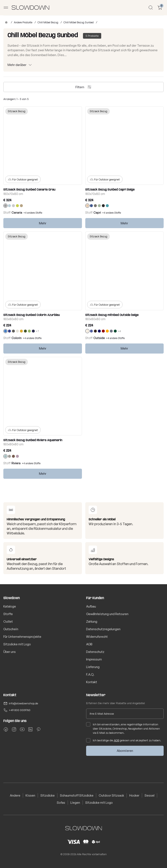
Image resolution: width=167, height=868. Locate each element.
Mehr (43, 223)
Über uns (10, 652)
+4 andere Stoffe (33, 213)
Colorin (17, 338)
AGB (89, 644)
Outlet (8, 621)
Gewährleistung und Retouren (107, 614)
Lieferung (93, 667)
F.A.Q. (90, 674)
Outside (99, 338)
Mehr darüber (17, 65)
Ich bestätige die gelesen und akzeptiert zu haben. (124, 740)
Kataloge (10, 606)
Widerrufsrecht (97, 637)
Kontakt (92, 682)
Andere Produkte (23, 22)
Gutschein (11, 629)
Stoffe (8, 614)
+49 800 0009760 (20, 710)
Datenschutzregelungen (103, 629)
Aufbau (91, 606)
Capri (97, 212)
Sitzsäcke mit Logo (17, 644)
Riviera (16, 463)
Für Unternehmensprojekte (22, 637)
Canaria (17, 212)
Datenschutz (95, 652)
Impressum (94, 659)
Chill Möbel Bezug (48, 22)
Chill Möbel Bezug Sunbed (79, 22)
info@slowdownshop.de (23, 703)
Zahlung (92, 621)
